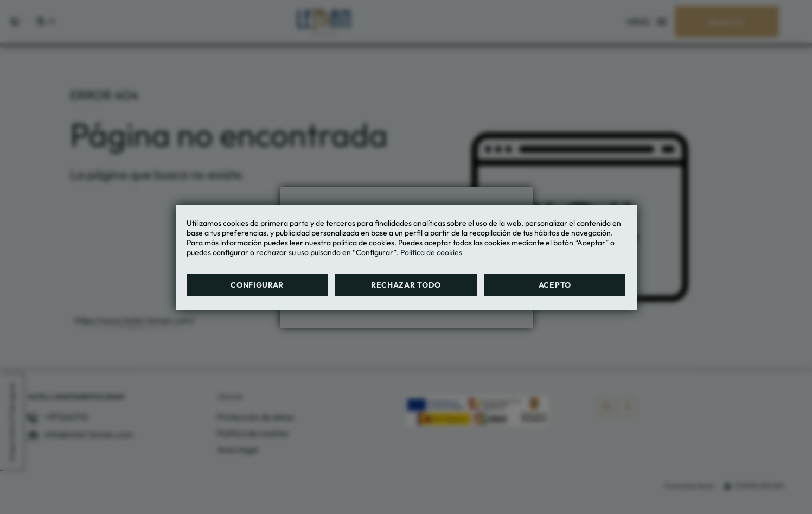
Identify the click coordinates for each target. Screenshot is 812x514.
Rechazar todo (406, 285)
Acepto (555, 285)
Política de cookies (431, 252)
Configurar (257, 285)
